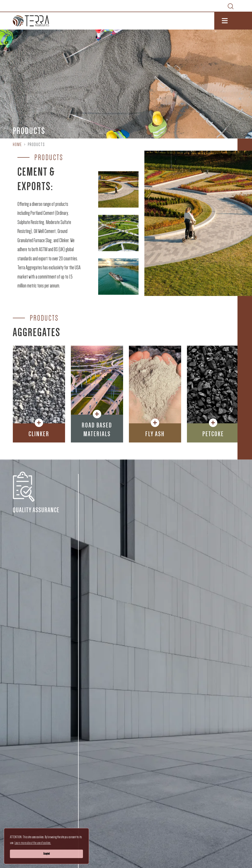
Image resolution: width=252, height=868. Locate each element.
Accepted (46, 854)
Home (17, 145)
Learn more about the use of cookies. (33, 843)
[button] (39, 433)
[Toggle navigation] (233, 21)
